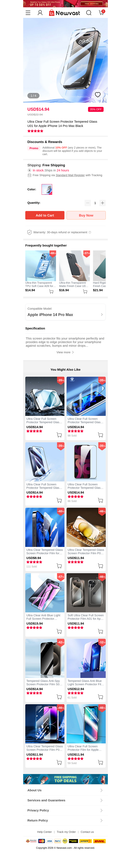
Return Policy (38, 820)
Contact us (87, 832)
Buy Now (86, 215)
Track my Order (66, 832)
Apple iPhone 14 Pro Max (50, 315)
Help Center (44, 832)
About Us (34, 790)
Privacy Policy (38, 810)
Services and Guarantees (46, 800)
